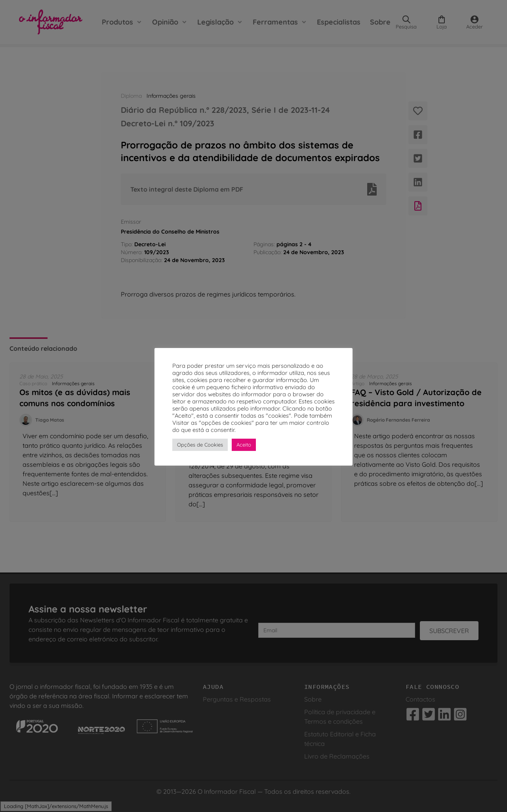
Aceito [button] (244, 445)
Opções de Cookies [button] (200, 445)
